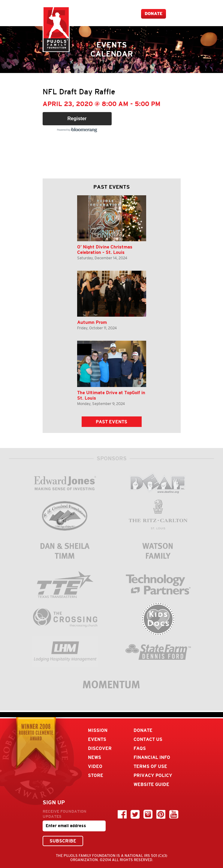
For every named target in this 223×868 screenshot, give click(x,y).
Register (77, 119)
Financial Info (152, 757)
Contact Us (148, 739)
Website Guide (151, 784)
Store (96, 775)
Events (97, 739)
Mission (98, 730)
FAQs (140, 748)
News (95, 757)
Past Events (111, 422)
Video (95, 766)
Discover (100, 748)
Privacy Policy (153, 775)
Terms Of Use (150, 766)
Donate (154, 14)
